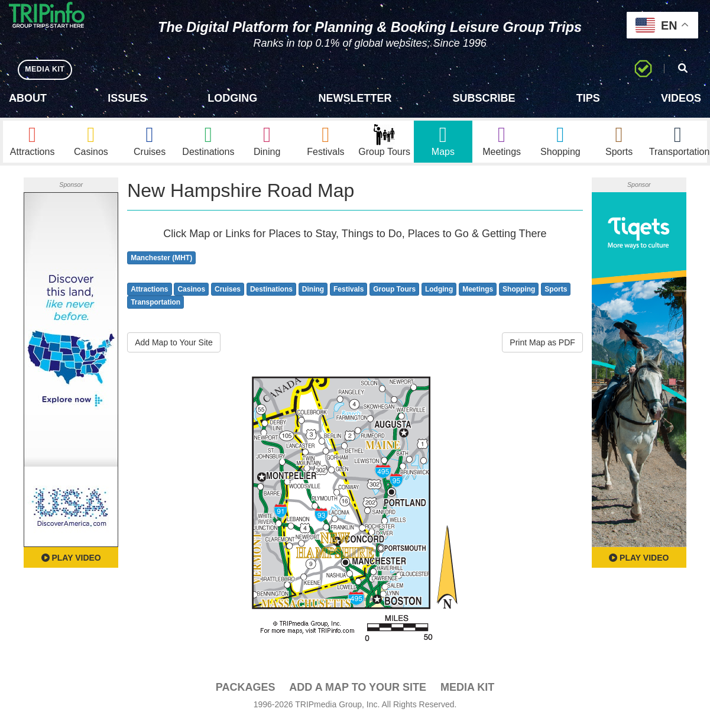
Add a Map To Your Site (358, 694)
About (28, 98)
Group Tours (394, 295)
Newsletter (355, 98)
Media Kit (467, 694)
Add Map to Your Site (174, 349)
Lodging (232, 98)
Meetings (478, 295)
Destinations (271, 295)
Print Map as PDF (542, 349)
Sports (556, 295)
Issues (127, 98)
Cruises (228, 295)
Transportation (155, 309)
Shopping (519, 295)
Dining (313, 295)
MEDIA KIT (48, 69)
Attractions (149, 295)
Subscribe (484, 98)
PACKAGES (246, 694)
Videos (681, 98)
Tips (588, 98)
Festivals (348, 295)
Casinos (191, 295)
